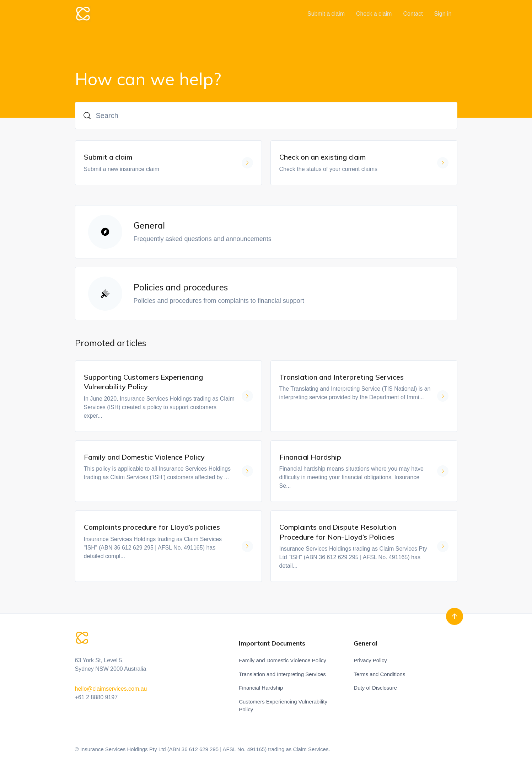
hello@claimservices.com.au (111, 689)
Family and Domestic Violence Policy (283, 660)
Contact (413, 14)
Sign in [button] (443, 14)
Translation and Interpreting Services (282, 674)
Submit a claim (326, 14)
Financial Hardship (261, 688)
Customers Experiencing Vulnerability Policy (283, 706)
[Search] (266, 116)
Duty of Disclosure (375, 688)
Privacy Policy (370, 660)
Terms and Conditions (379, 674)
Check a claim (374, 14)
